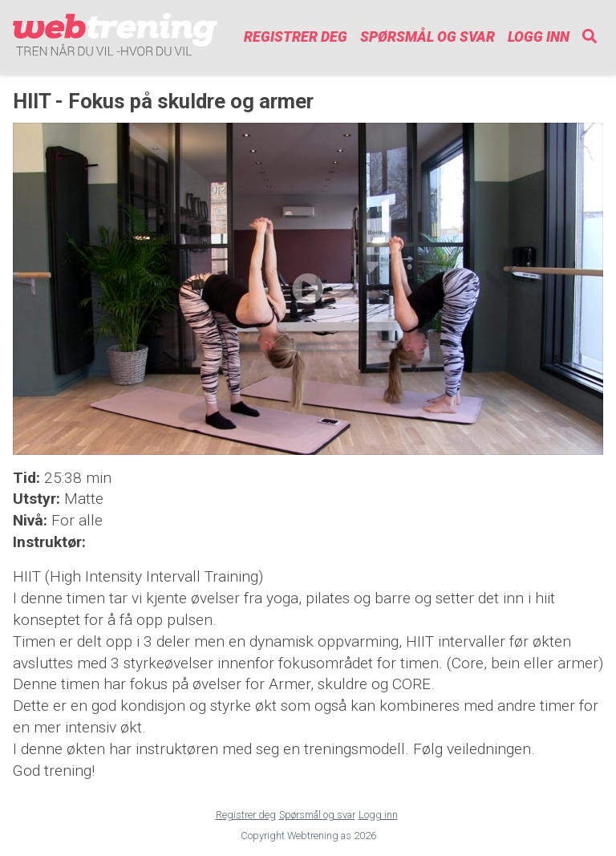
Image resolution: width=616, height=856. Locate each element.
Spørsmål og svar (428, 37)
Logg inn (539, 37)
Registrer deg (296, 37)
